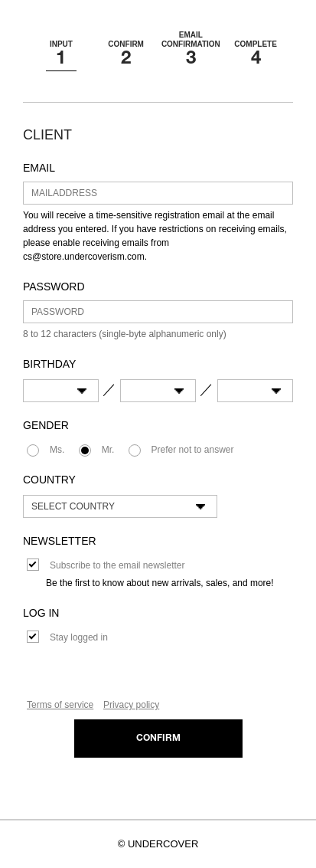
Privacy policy (131, 705)
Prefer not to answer (193, 450)
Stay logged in (79, 637)
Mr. (108, 450)
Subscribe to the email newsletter (117, 565)
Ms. (57, 450)
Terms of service (60, 705)
